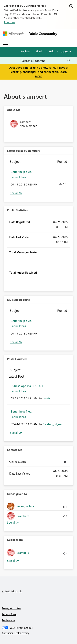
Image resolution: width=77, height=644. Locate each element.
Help (52, 51)
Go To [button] (64, 51)
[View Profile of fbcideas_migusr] (52, 424)
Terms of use (9, 614)
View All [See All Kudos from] (13, 561)
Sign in (40, 51)
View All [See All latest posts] (16, 193)
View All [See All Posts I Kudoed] (16, 433)
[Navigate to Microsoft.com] (13, 34)
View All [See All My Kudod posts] (16, 342)
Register (25, 51)
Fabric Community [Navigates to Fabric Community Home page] (43, 34)
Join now (9, 22)
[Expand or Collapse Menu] (5, 43)
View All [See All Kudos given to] (13, 523)
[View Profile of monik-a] (48, 398)
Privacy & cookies (12, 608)
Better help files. (21, 172)
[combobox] (46, 61)
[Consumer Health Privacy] (39, 633)
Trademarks (8, 620)
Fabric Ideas (18, 177)
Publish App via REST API (27, 386)
